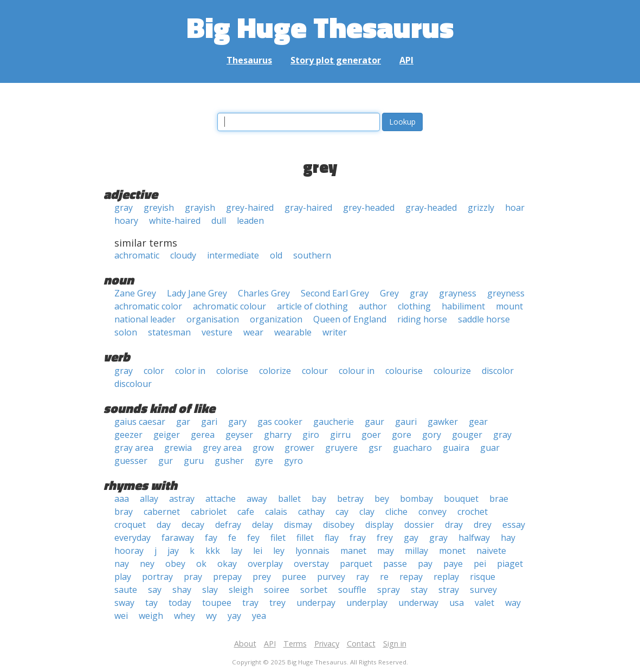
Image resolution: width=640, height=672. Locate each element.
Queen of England (350, 319)
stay (419, 590)
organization (276, 319)
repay (411, 577)
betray (350, 499)
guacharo (412, 448)
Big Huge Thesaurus (320, 27)
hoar (515, 208)
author (373, 306)
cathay (311, 512)
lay (237, 551)
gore (402, 435)
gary (237, 422)
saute (126, 590)
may (386, 551)
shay (182, 590)
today (180, 603)
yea (259, 616)
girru (340, 435)
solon (126, 332)
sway (124, 603)
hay (508, 538)
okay (227, 564)
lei (258, 551)
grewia (178, 448)
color (154, 371)
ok (201, 564)
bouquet (461, 499)
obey (175, 564)
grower (299, 448)
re (384, 577)
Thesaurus (249, 60)
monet (452, 551)
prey (262, 577)
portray (157, 577)
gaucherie (334, 422)
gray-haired (308, 208)
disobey (339, 525)
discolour (133, 384)
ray (363, 577)
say (155, 590)
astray (182, 499)
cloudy (183, 255)
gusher (229, 461)
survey (483, 590)
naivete (491, 551)
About (245, 644)
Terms (295, 644)
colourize (452, 371)
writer (335, 332)
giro (311, 435)
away (257, 499)
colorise (232, 371)
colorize (275, 371)
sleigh (241, 590)
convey (432, 512)
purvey (331, 577)
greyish (159, 208)
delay (263, 525)
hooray (129, 551)
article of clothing (312, 306)
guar (490, 448)
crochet (473, 512)
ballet (289, 499)
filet (278, 538)
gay (411, 538)
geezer (128, 435)
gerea (203, 435)
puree (294, 577)
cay (342, 512)
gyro (293, 461)
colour (315, 371)
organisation (213, 319)
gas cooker (280, 422)
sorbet (314, 590)
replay (446, 577)
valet (484, 603)
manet (353, 551)
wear (253, 332)
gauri (406, 422)
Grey (389, 293)
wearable (293, 332)
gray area (134, 448)
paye (453, 564)
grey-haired (250, 208)
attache (221, 499)
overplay (265, 564)
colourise (404, 371)
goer (371, 435)
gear (478, 422)
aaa (122, 499)
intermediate (233, 255)
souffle (352, 590)
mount (509, 306)
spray (389, 590)
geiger (167, 435)
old (276, 255)
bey (382, 499)
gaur (374, 422)
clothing (414, 306)
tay (151, 603)
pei (480, 564)
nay (122, 564)
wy (211, 616)
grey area (222, 448)
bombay (416, 499)
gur (166, 461)
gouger (467, 435)
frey (385, 538)
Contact (361, 644)
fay (211, 538)
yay (234, 616)
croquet (130, 525)
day (164, 525)
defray (228, 525)
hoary (126, 221)
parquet (356, 564)
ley (279, 551)
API (406, 60)
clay (367, 512)
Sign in (395, 644)
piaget (510, 564)
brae (499, 499)
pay (425, 564)
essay (514, 525)
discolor (498, 371)
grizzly (481, 208)
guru (194, 461)
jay (173, 551)
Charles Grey (264, 293)
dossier (419, 525)
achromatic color (148, 306)
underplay (367, 603)
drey (483, 525)
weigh (151, 616)
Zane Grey (135, 293)
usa (457, 603)
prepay (227, 577)
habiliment (463, 306)
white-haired (175, 221)
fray (358, 538)
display (379, 525)
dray (454, 525)
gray (124, 208)
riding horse (422, 319)
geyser (239, 435)
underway (418, 603)
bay (319, 499)
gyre (264, 461)
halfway (474, 538)
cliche (396, 512)
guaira (456, 448)
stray (449, 590)
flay (332, 538)
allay (149, 499)
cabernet (162, 512)
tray (250, 603)
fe (232, 538)
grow (263, 448)
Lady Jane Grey (197, 293)
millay (416, 551)
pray (193, 577)
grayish (200, 208)
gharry (278, 435)
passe (395, 564)
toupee (217, 603)
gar (183, 422)
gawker (443, 422)
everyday (132, 538)
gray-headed (431, 208)
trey (277, 603)
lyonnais (312, 551)
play (123, 577)
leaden (250, 221)
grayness (458, 293)
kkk (213, 551)
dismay (298, 525)
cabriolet (209, 512)
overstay (311, 564)
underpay (316, 603)
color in (190, 371)
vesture (217, 332)
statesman (169, 332)
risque (483, 577)
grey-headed (369, 208)
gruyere (341, 448)
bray (124, 512)
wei (121, 616)
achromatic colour (230, 306)
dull (219, 221)
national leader (145, 319)
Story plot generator (336, 60)
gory (432, 435)
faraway (178, 538)
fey (253, 538)
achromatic (137, 255)
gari (209, 422)
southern (312, 255)
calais (276, 512)
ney (147, 564)
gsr (375, 448)
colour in (357, 371)
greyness (506, 293)
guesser (131, 461)
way (513, 603)
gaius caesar (140, 422)
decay (193, 525)
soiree (277, 590)
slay (210, 590)
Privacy (327, 644)
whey (185, 616)
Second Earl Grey (335, 293)
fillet (305, 538)
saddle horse (484, 319)
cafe (246, 512)
